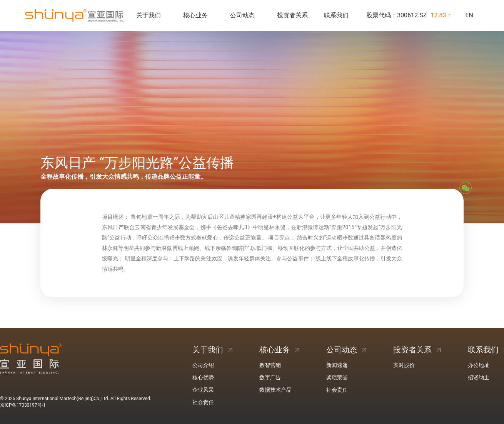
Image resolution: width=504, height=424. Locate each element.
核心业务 (195, 15)
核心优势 (203, 377)
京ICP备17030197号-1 (23, 405)
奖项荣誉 (337, 377)
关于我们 (149, 15)
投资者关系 (292, 15)
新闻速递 (337, 365)
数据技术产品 (275, 390)
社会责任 (203, 402)
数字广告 (270, 377)
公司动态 (242, 15)
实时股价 (404, 365)
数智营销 (270, 365)
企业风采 (203, 390)
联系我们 (336, 15)
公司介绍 (203, 365)
